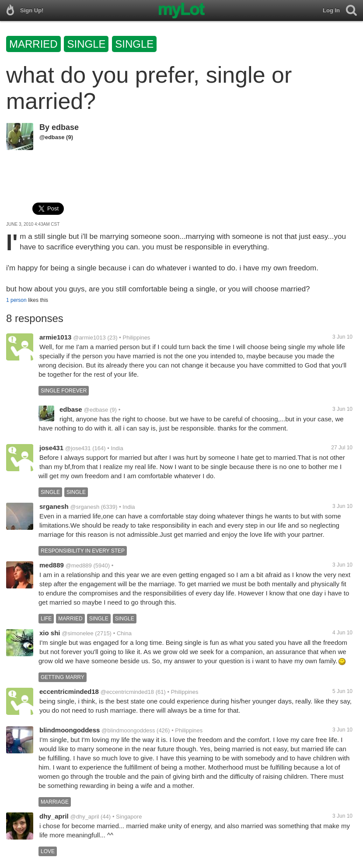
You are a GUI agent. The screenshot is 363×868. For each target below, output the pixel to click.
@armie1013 (89, 338)
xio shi (50, 633)
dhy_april (54, 816)
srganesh (54, 506)
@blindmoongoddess (128, 730)
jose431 (51, 448)
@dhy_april (84, 817)
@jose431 (78, 448)
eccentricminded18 (69, 691)
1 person (16, 300)
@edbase (52, 137)
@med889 (79, 565)
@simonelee (77, 633)
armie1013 (55, 337)
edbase (65, 127)
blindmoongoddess (70, 730)
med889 (52, 565)
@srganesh (85, 507)
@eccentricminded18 (127, 692)
